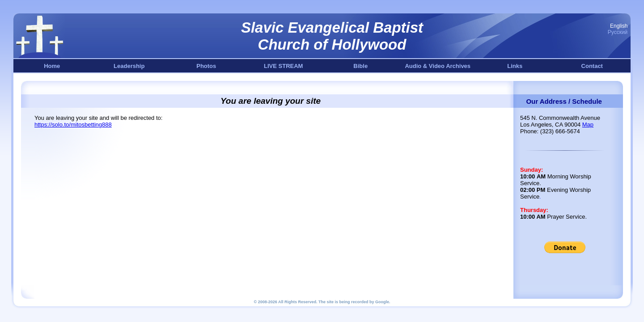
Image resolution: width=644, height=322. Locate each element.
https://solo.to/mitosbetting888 (73, 125)
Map (588, 125)
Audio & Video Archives (438, 66)
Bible (360, 66)
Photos (206, 66)
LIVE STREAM (283, 66)
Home (52, 66)
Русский (618, 32)
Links (515, 66)
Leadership (129, 66)
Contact (592, 66)
